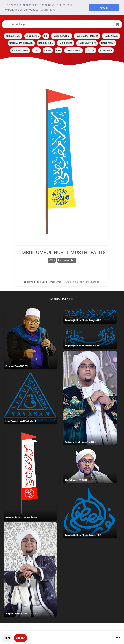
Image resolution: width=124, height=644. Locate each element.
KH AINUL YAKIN (20, 50)
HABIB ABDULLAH (62, 36)
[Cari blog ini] (62, 24)
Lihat (7, 638)
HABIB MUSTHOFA (87, 43)
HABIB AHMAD (111, 36)
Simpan (20, 638)
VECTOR (90, 50)
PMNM (48, 50)
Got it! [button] (104, 8)
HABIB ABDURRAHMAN (87, 36)
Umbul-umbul (73, 50)
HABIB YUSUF (108, 43)
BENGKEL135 (32, 36)
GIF (46, 36)
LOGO (36, 50)
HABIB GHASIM (46, 43)
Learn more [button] (48, 10)
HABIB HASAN (66, 43)
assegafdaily (13, 36)
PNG (58, 50)
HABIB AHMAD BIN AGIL (21, 43)
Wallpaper (106, 50)
